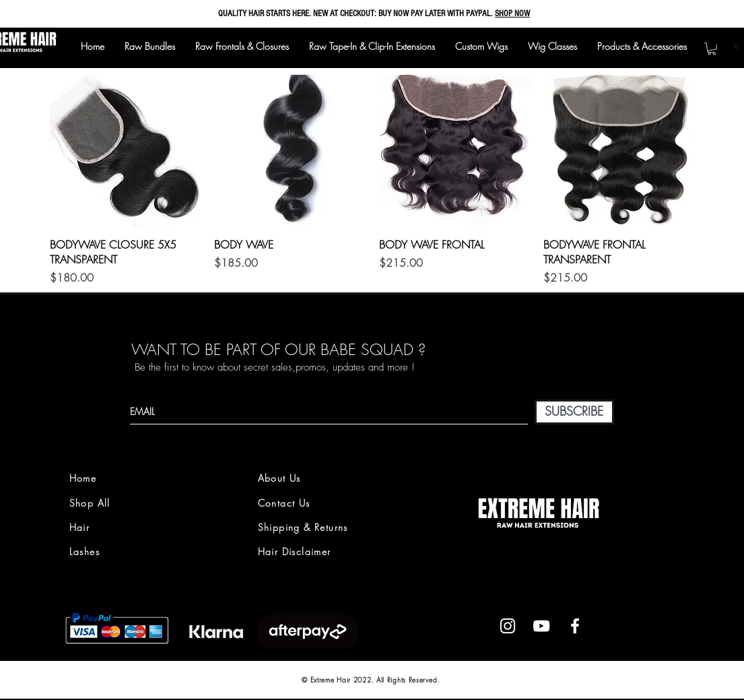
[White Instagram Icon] (508, 626)
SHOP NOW (512, 13)
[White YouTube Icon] (541, 626)
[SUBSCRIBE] (574, 412)
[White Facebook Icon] (575, 626)
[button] (712, 49)
